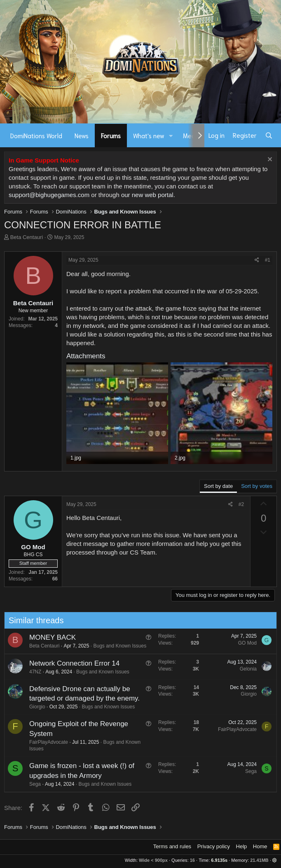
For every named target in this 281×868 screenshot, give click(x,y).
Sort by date (218, 486)
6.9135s (219, 860)
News (82, 135)
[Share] (257, 260)
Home (260, 846)
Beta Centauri (27, 237)
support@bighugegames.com (49, 195)
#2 (241, 504)
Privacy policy (214, 846)
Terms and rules (172, 846)
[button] (171, 136)
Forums (111, 135)
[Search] (269, 135)
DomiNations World (36, 135)
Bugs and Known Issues (117, 646)
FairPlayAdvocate (45, 742)
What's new (149, 135)
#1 (268, 260)
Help (242, 846)
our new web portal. (148, 195)
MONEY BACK (49, 637)
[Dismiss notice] (269, 160)
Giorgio (34, 707)
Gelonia (245, 669)
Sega (32, 784)
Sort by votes (257, 486)
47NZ (32, 672)
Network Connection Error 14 (71, 663)
